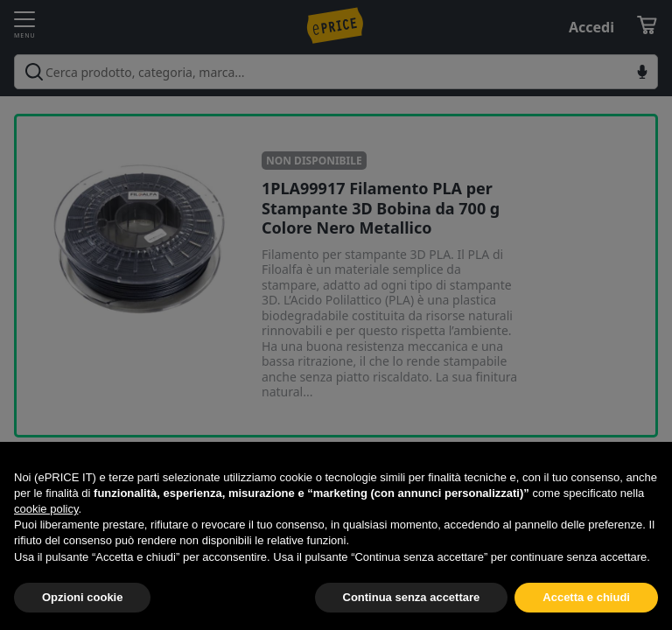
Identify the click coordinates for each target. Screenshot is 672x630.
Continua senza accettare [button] (412, 597)
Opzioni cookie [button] (82, 597)
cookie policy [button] (46, 509)
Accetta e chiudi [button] (586, 597)
